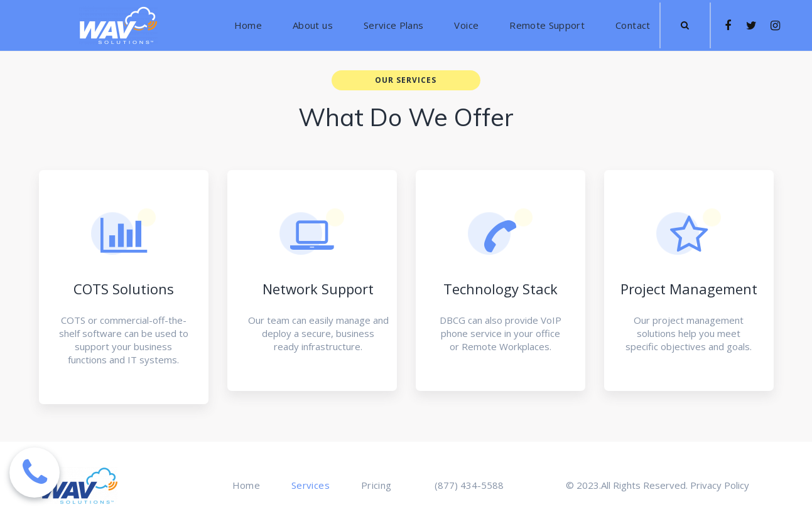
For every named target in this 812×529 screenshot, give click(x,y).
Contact (633, 25)
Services (311, 485)
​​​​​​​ (685, 25)
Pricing (376, 485)
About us (313, 25)
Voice (466, 25)
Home (248, 25)
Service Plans (394, 25)
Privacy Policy (720, 485)
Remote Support (547, 25)
